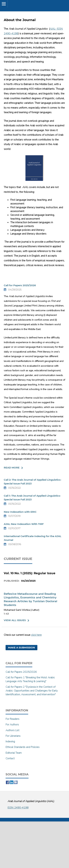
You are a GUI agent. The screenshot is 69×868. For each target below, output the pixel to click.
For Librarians (13, 736)
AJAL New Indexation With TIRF (24, 524)
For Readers (12, 719)
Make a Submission (21, 648)
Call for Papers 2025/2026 (20, 285)
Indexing (10, 742)
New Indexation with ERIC (20, 512)
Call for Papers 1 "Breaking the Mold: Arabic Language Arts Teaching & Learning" (30, 679)
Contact (10, 758)
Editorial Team (14, 753)
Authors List (12, 730)
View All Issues (15, 620)
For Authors (12, 725)
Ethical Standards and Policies (23, 747)
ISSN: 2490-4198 (18, 808)
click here (36, 635)
